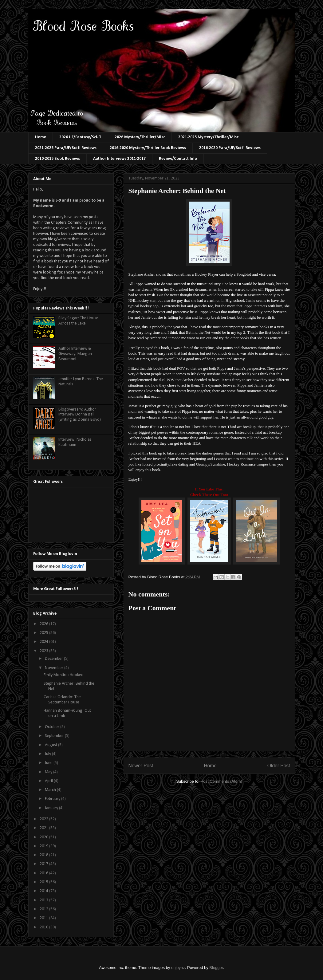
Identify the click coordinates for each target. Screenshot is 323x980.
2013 (44, 900)
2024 (44, 642)
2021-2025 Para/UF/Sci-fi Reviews (66, 148)
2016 (44, 873)
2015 (44, 882)
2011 (44, 918)
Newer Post (141, 766)
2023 (44, 651)
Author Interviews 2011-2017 (119, 159)
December (54, 659)
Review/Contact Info (178, 159)
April (49, 781)
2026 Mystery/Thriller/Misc (140, 137)
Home (41, 137)
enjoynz (178, 968)
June (49, 763)
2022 (44, 819)
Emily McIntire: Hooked (64, 675)
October (53, 727)
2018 (44, 855)
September (55, 736)
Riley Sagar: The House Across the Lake (78, 321)
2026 (44, 624)
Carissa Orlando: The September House (62, 700)
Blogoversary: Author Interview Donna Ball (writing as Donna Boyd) (80, 415)
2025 (44, 633)
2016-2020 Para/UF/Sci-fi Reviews (230, 148)
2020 (44, 837)
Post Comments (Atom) (221, 781)
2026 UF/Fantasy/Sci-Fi (80, 137)
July (48, 754)
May (49, 772)
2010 (44, 927)
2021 (44, 828)
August (51, 745)
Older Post (279, 766)
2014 (44, 891)
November (55, 668)
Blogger (216, 968)
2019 (44, 846)
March (51, 790)
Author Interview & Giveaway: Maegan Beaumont (75, 354)
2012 (44, 909)
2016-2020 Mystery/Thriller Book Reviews (148, 148)
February (53, 799)
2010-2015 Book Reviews (57, 159)
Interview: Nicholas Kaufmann (75, 442)
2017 (44, 864)
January (52, 808)
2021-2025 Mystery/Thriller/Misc (208, 137)
